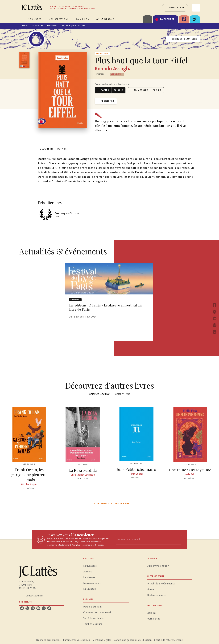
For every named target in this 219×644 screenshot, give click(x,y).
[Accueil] (33, 8)
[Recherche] (196, 8)
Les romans (52, 26)
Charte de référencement (168, 640)
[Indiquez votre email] (144, 540)
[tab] (23, 19)
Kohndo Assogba (113, 69)
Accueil (25, 26)
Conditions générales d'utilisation (133, 640)
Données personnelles (48, 640)
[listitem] (22, 608)
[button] (175, 8)
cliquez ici (99, 545)
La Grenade (38, 26)
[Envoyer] (178, 540)
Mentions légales (102, 640)
